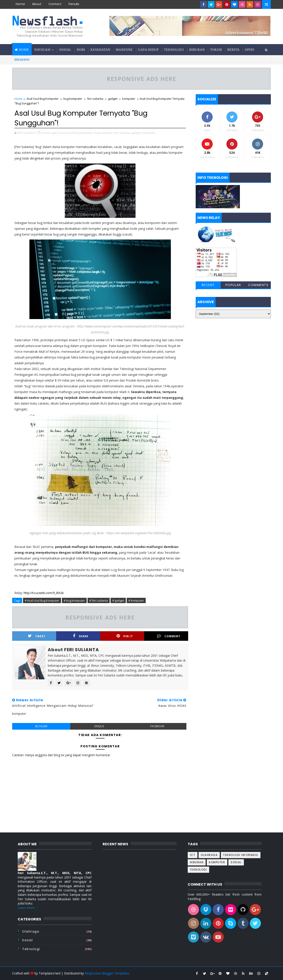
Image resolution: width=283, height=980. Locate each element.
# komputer (136, 600)
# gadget (118, 600)
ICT (193, 855)
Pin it (125, 636)
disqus (99, 726)
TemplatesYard (50, 973)
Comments (258, 285)
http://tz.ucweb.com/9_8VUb (44, 593)
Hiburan (197, 50)
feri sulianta (95, 99)
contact (55, 4)
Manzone (124, 50)
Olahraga (31, 931)
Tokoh (216, 50)
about (37, 4)
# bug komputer (74, 600)
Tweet (37, 636)
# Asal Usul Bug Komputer (42, 600)
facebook (157, 726)
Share (81, 636)
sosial (27, 940)
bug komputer (73, 99)
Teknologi (174, 50)
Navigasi (42, 50)
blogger (41, 726)
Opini (250, 50)
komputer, (149, 133)
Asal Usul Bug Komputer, (77, 133)
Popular (233, 285)
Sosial (65, 50)
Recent (208, 285)
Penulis (74, 4)
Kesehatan (100, 50)
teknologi (31, 949)
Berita (233, 50)
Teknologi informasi (241, 855)
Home (20, 4)
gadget (113, 99)
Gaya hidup (148, 50)
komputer (129, 99)
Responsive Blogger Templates (107, 973)
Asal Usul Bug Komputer (43, 99)
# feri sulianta (99, 600)
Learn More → (28, 908)
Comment (169, 636)
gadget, (137, 133)
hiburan (197, 862)
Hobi (81, 50)
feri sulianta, (122, 133)
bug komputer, (104, 133)
